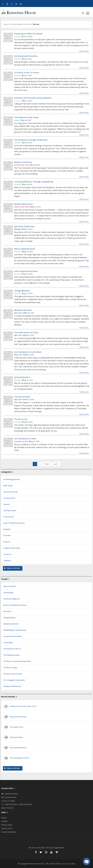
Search (4, 818)
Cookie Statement (9, 832)
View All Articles (13, 568)
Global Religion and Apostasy (15, 630)
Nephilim (7, 529)
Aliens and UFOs (10, 586)
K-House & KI (9, 517)
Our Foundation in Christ (25, 439)
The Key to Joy (21, 419)
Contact (4, 821)
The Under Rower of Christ (26, 333)
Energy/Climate (9, 618)
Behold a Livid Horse (23, 162)
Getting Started (10, 511)
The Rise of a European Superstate (17, 661)
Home (6, 24)
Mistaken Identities (23, 310)
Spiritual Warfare (22, 377)
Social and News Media (12, 636)
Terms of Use (7, 828)
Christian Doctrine (11, 492)
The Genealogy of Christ (19, 758)
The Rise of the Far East (13, 674)
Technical (7, 554)
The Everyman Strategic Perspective (31, 140)
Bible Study (8, 486)
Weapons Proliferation (12, 686)
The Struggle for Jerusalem (14, 680)
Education (7, 611)
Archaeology (8, 593)
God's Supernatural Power (26, 271)
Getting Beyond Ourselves (26, 56)
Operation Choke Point (24, 227)
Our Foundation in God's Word (28, 352)
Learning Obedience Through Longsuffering (34, 182)
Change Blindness (22, 291)
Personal (7, 535)
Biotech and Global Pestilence (15, 605)
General (6, 504)
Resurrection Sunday (18, 717)
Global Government (11, 624)
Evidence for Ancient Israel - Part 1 (23, 706)
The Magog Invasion (12, 655)
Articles (28, 24)
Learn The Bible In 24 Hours (14, 523)
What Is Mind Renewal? (25, 249)
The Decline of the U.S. (12, 649)
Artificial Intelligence (12, 599)
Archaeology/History (12, 479)
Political (7, 542)
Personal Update (17, 24)
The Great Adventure (18, 748)
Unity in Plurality (16, 737)
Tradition (7, 561)
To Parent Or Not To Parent (27, 73)
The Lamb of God (16, 727)
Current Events (9, 498)
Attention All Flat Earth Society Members (33, 98)
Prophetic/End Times (12, 548)
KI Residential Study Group (26, 117)
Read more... (84, 51)
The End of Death (22, 397)
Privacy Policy (7, 825)
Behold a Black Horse (23, 204)
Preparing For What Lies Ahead (28, 34)
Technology (8, 643)
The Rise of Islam (10, 668)
